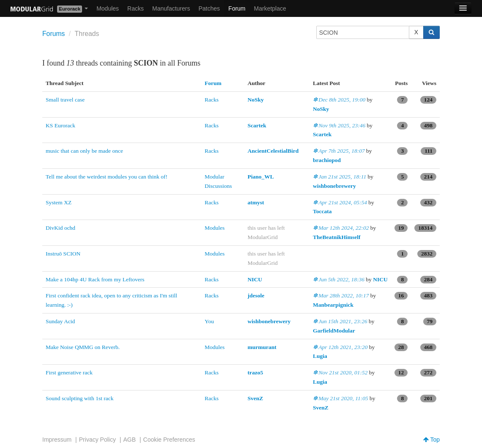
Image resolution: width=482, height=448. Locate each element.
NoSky (256, 100)
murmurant (262, 347)
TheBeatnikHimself (337, 237)
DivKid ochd (60, 228)
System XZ (59, 202)
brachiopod (327, 160)
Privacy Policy (97, 440)
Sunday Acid (60, 321)
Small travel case (65, 100)
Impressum (57, 440)
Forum (237, 8)
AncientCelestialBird (273, 151)
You (209, 321)
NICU (255, 279)
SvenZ (256, 398)
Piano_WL (261, 177)
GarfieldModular (334, 331)
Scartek (257, 125)
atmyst (256, 202)
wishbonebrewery (334, 186)
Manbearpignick (333, 305)
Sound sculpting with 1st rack (80, 398)
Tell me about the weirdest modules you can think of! (107, 177)
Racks (136, 8)
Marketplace (270, 8)
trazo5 (256, 372)
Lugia (320, 356)
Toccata (322, 211)
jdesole (256, 295)
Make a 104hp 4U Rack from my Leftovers (95, 279)
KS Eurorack (60, 125)
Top (431, 440)
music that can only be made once (84, 151)
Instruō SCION (63, 254)
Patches (209, 8)
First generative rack (69, 372)
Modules (108, 8)
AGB (129, 440)
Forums (53, 34)
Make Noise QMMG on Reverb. (83, 347)
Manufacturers (171, 8)
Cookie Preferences (169, 440)
